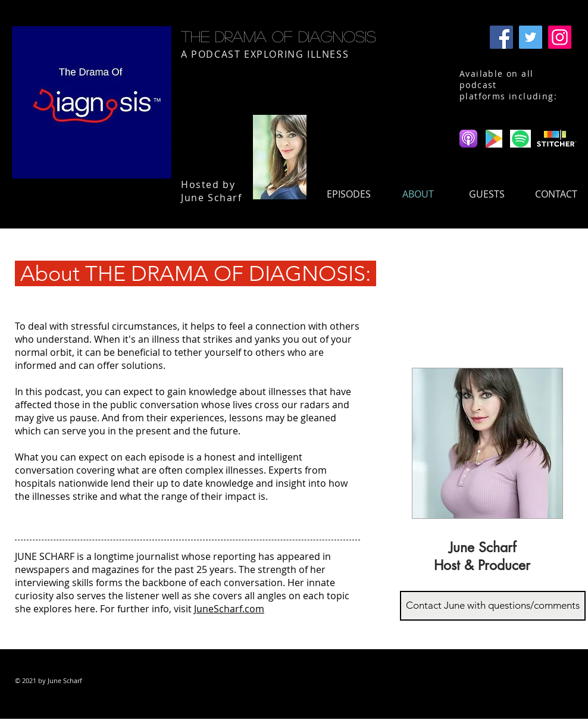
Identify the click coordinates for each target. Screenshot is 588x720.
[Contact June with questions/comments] (493, 606)
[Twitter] (531, 37)
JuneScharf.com (229, 609)
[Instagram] (560, 37)
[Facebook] (501, 37)
